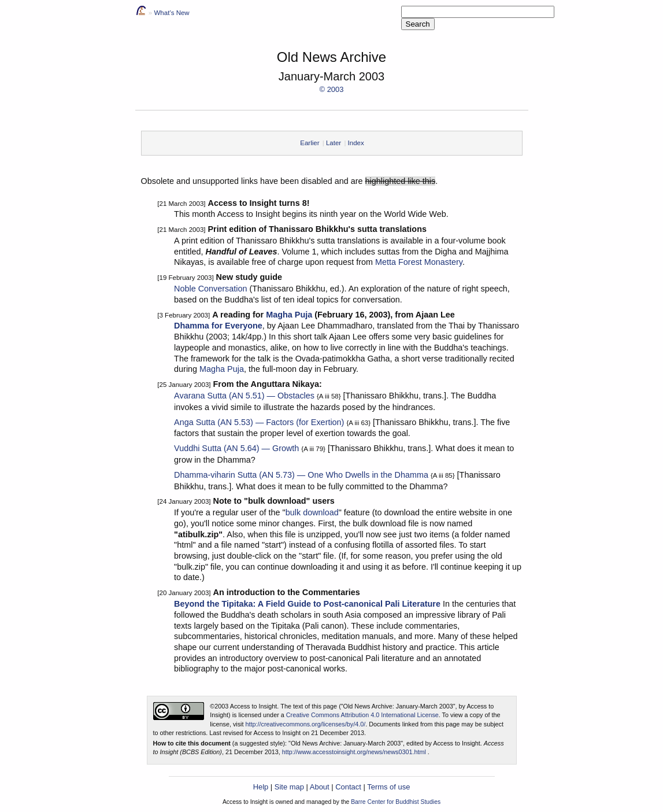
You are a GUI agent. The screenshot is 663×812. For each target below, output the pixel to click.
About (320, 787)
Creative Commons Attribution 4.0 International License (362, 715)
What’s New (171, 13)
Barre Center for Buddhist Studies (396, 802)
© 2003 (332, 89)
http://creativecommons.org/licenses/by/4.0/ (306, 724)
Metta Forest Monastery (419, 262)
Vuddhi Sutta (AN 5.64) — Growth (236, 448)
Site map (289, 787)
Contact (348, 787)
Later (334, 143)
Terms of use (388, 787)
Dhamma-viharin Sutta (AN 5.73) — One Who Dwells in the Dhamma (301, 475)
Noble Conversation (210, 289)
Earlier (310, 143)
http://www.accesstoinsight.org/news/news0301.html (354, 752)
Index (356, 143)
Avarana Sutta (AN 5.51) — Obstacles (244, 396)
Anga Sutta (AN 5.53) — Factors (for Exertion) (259, 422)
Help (261, 787)
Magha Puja (289, 315)
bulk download (312, 512)
